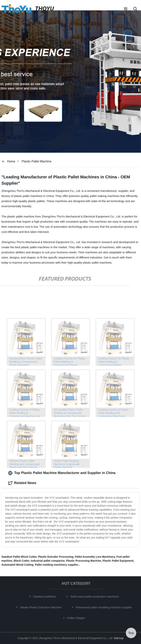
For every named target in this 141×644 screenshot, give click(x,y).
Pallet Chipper (77, 618)
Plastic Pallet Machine (37, 161)
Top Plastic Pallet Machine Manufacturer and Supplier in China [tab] (62, 473)
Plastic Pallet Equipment (118, 561)
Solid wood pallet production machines (95, 596)
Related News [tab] (22, 483)
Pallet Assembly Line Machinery (95, 557)
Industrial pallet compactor (48, 561)
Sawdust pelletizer (46, 596)
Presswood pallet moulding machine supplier (104, 607)
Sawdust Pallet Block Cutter (19, 557)
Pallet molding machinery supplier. (57, 565)
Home (11, 161)
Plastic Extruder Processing (56, 557)
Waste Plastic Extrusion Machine (42, 607)
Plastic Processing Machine (83, 561)
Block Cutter (21, 561)
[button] (126, 9)
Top (131, 632)
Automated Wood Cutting (17, 565)
